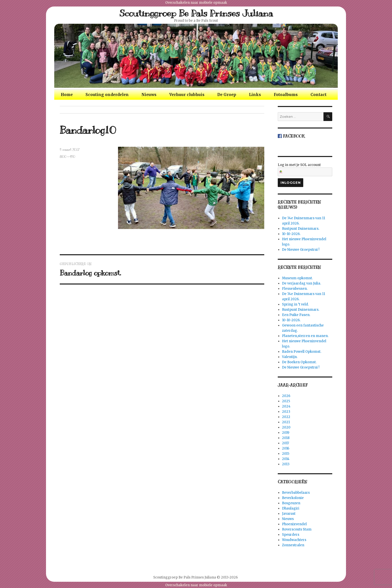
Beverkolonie (293, 498)
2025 (286, 401)
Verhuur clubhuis (187, 95)
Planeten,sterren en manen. (305, 336)
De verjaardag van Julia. (301, 283)
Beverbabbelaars (296, 493)
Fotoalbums (286, 95)
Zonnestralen (293, 545)
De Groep (227, 95)
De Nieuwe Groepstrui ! (301, 250)
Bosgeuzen (291, 503)
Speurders (291, 535)
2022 (286, 417)
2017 (285, 443)
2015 (286, 454)
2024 (286, 406)
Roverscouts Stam (297, 529)
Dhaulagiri (291, 508)
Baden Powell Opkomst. (302, 352)
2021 (286, 422)
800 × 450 (67, 157)
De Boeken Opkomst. (299, 362)
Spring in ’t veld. (295, 304)
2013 (286, 464)
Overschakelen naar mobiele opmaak (196, 3)
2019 (286, 433)
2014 (286, 459)
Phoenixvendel (294, 524)
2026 (286, 396)
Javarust (289, 514)
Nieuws (149, 95)
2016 (286, 448)
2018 (286, 438)
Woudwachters (294, 540)
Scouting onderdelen (107, 95)
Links (255, 95)
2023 (286, 412)
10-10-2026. (291, 234)
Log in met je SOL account (305, 169)
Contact (318, 95)
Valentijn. (290, 357)
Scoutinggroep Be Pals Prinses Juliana (196, 13)
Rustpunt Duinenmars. (301, 229)
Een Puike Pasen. (296, 315)
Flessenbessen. (295, 289)
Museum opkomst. (297, 278)
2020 (286, 427)
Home (67, 95)
